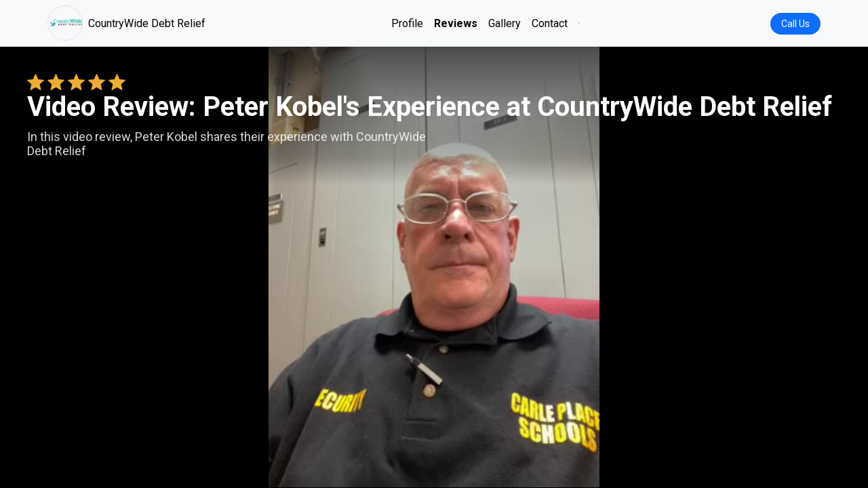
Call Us (795, 24)
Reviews (456, 23)
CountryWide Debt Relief (126, 23)
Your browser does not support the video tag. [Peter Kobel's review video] (434, 267)
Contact (550, 23)
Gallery (505, 23)
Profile (407, 23)
